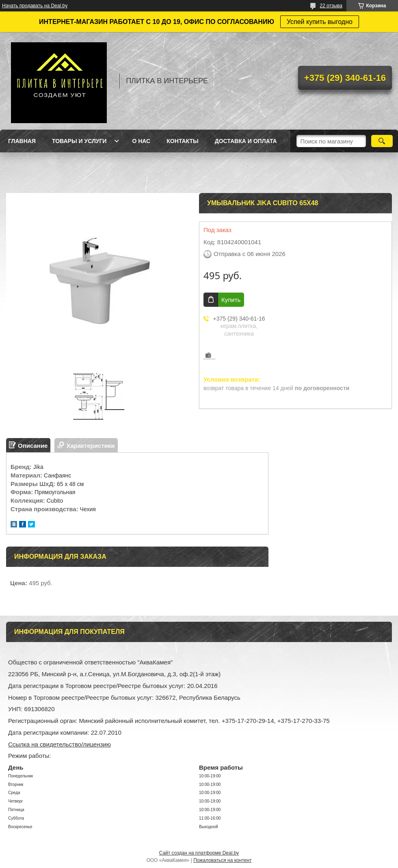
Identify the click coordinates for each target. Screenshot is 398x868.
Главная (22, 141)
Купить (231, 300)
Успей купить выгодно (320, 22)
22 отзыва (331, 6)
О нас (141, 141)
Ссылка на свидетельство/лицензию (59, 744)
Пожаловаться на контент (222, 860)
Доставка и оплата (246, 141)
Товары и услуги (79, 141)
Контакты (182, 141)
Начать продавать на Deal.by (35, 6)
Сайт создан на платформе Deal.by (199, 853)
